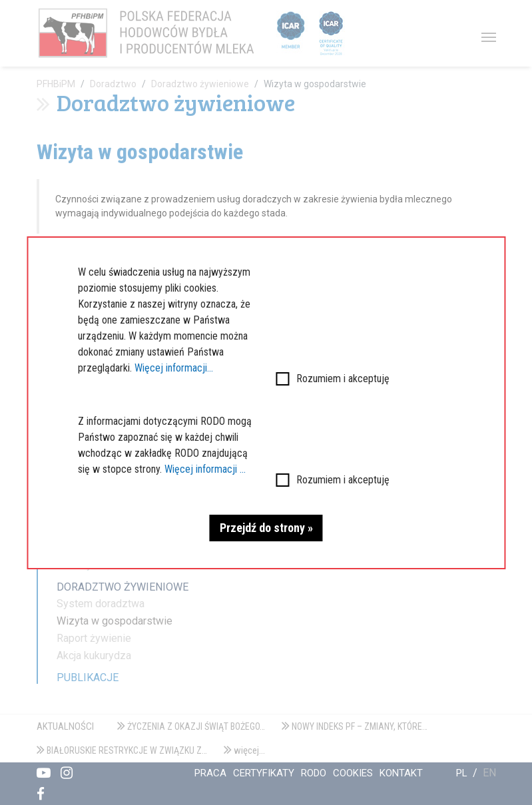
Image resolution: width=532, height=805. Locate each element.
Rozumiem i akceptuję (343, 379)
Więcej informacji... (174, 368)
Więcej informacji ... (205, 469)
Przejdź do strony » (266, 528)
